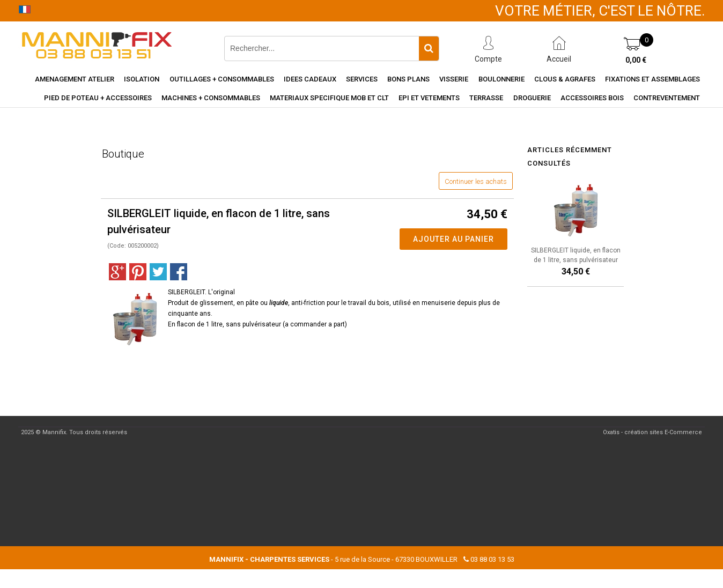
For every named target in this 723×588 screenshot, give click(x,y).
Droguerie (532, 98)
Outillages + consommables (222, 79)
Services (362, 79)
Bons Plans (408, 79)
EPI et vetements (429, 98)
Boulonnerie (501, 79)
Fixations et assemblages (652, 79)
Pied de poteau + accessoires (98, 98)
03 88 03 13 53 (492, 559)
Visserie (454, 79)
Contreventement (667, 98)
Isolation (142, 79)
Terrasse (486, 98)
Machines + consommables (211, 98)
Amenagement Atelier (75, 79)
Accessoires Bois (592, 98)
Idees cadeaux (310, 79)
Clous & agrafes (565, 79)
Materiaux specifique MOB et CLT (329, 98)
